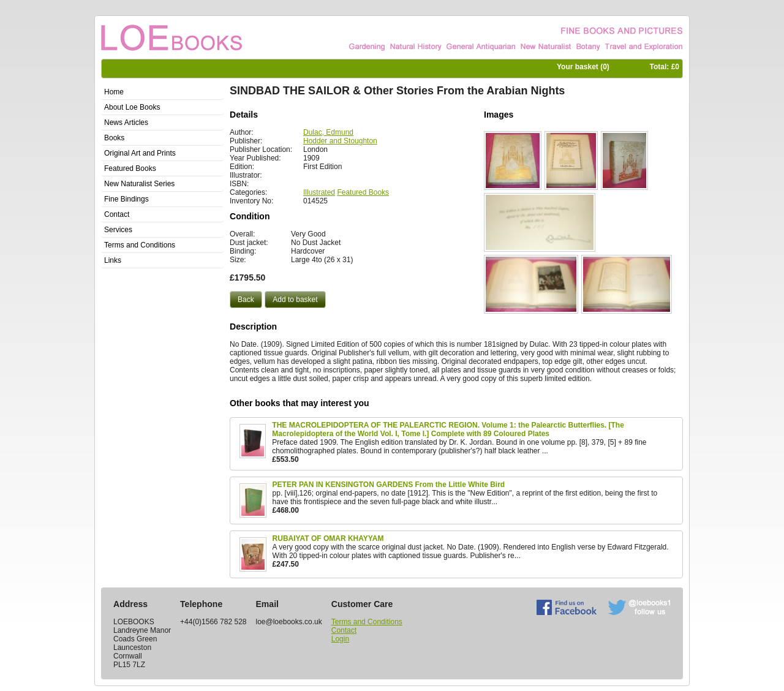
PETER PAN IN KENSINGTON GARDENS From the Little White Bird (389, 485)
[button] (246, 300)
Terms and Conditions (367, 622)
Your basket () (583, 67)
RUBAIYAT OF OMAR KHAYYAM (328, 538)
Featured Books (363, 192)
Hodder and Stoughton (340, 141)
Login (340, 639)
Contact (344, 630)
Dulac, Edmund (328, 132)
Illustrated (319, 192)
